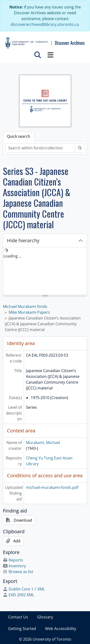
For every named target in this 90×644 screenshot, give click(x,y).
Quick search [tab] (19, 136)
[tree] (45, 271)
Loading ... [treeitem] (12, 256)
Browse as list (18, 572)
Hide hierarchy (23, 240)
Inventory (14, 566)
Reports (13, 560)
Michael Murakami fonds (25, 306)
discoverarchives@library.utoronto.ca (45, 24)
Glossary (45, 617)
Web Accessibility (61, 629)
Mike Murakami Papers (29, 312)
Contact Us (18, 617)
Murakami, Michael (43, 443)
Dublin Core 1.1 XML (24, 589)
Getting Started (22, 629)
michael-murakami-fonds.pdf (52, 487)
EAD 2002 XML (18, 595)
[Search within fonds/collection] (40, 148)
